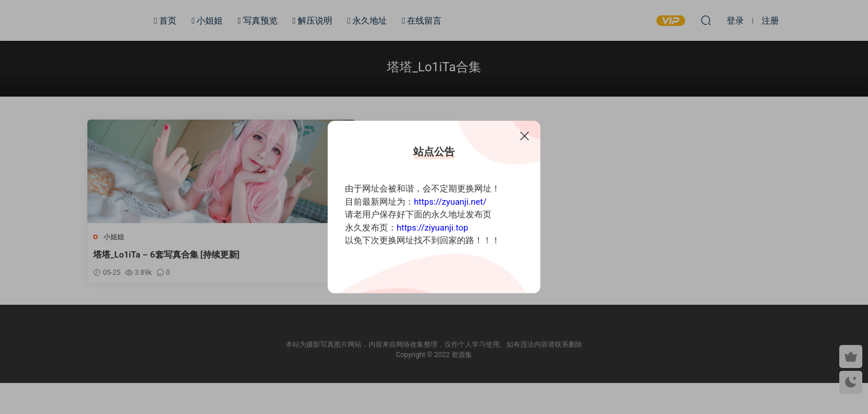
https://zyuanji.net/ (450, 202)
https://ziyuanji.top (432, 228)
